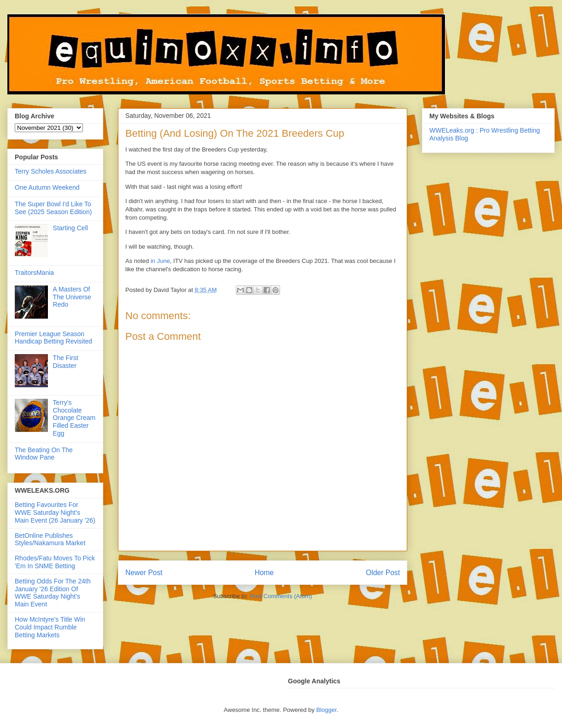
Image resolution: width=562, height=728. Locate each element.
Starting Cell (70, 228)
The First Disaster (66, 362)
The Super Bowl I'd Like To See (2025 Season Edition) (53, 208)
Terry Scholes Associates (51, 171)
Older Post (383, 573)
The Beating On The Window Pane (44, 454)
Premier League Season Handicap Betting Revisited (53, 338)
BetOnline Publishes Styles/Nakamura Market (50, 539)
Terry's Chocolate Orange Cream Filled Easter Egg (74, 418)
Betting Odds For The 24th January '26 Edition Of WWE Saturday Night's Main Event (53, 593)
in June (160, 261)
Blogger (326, 710)
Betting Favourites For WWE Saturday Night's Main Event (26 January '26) (55, 513)
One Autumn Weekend (47, 187)
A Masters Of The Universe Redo (72, 297)
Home (264, 573)
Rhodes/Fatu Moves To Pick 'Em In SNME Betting (55, 562)
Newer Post (144, 573)
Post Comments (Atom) (281, 596)
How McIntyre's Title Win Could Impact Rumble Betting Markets (50, 627)
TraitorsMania (34, 273)
